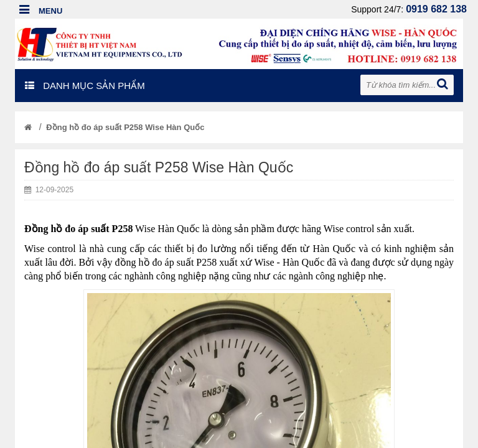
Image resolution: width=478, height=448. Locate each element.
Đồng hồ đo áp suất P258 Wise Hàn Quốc (125, 127)
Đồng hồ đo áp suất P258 (78, 229)
